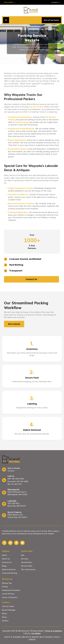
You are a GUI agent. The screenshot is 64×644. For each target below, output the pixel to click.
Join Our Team (8, 606)
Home (4, 555)
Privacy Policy (37, 631)
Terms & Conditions (53, 631)
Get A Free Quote (51, 20)
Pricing (5, 587)
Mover (5, 614)
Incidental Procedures (11, 590)
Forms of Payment (10, 597)
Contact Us (31, 279)
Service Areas (27, 566)
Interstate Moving (10, 573)
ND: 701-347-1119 (15, 484)
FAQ (23, 555)
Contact (11, 471)
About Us (6, 559)
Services (25, 559)
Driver (4, 617)
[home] (32, 10)
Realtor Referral (9, 570)
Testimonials (26, 562)
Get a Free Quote (28, 570)
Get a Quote (14, 324)
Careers (5, 621)
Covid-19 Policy (8, 594)
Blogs (4, 566)
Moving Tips (7, 583)
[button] (9, 2)
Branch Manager (9, 610)
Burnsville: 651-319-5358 (18, 481)
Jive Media (36, 633)
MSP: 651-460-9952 (16, 479)
